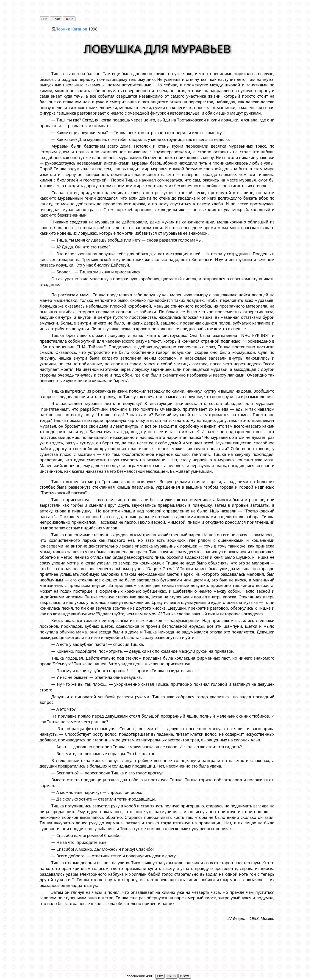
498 (149, 976)
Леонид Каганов (71, 29)
